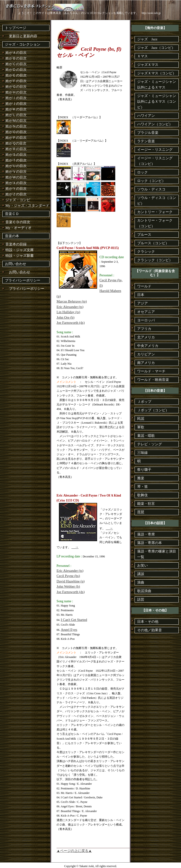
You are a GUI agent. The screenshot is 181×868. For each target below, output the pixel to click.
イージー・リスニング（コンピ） (155, 161)
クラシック (146, 252)
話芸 (141, 599)
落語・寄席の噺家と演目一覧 (157, 554)
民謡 (141, 419)
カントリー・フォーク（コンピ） (155, 223)
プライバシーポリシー (23, 280)
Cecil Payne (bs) (68, 576)
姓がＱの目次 (16, 143)
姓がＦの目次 (16, 81)
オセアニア (146, 312)
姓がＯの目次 (16, 132)
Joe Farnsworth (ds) (71, 323)
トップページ (16, 28)
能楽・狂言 (146, 504)
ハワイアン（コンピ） (155, 124)
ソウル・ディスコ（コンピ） (157, 201)
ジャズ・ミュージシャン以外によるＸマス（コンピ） (157, 101)
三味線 (142, 453)
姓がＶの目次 (16, 172)
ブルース (144, 235)
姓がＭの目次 (16, 121)
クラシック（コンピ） (155, 260)
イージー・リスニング (155, 150)
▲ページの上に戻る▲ (74, 851)
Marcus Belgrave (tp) (72, 301)
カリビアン (146, 354)
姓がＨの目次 (16, 92)
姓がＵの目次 (16, 166)
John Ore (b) (66, 317)
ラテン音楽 (146, 141)
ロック (142, 172)
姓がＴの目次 (16, 160)
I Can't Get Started (74, 620)
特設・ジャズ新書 (20, 256)
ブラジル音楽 (148, 133)
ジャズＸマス (148, 65)
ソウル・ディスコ (151, 189)
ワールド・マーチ (151, 371)
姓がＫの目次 (16, 109)
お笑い (142, 565)
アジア (142, 303)
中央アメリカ (148, 346)
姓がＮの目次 (16, 126)
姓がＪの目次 (16, 104)
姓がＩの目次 (16, 98)
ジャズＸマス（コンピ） (157, 73)
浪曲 (141, 582)
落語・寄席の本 (150, 543)
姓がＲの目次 (16, 149)
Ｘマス (142, 56)
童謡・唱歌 (146, 436)
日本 (141, 295)
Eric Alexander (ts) (70, 307)
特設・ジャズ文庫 (20, 250)
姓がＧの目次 (16, 87)
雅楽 (141, 478)
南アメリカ (146, 363)
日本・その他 (148, 622)
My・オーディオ (19, 228)
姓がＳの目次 (16, 155)
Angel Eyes (69, 630)
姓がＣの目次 (16, 64)
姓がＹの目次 (16, 189)
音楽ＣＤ (12, 214)
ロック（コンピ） (151, 181)
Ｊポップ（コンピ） (153, 410)
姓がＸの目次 (16, 183)
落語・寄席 (146, 534)
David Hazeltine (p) (71, 581)
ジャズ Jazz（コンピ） (156, 48)
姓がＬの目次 (16, 115)
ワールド (144, 286)
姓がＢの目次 (16, 58)
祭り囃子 (144, 470)
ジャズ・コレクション (23, 44)
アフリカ (144, 329)
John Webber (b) (68, 586)
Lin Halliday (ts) (68, 312)
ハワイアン (146, 116)
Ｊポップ (144, 402)
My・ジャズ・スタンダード (27, 206)
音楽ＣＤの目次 (18, 222)
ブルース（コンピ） (153, 243)
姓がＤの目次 (16, 70)
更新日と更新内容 (21, 36)
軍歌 (141, 427)
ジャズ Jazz (147, 39)
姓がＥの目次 (16, 75)
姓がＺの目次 (16, 194)
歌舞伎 (142, 495)
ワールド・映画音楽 (153, 380)
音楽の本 (12, 236)
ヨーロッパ (146, 320)
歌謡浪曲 (144, 591)
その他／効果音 (150, 630)
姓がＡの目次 (16, 53)
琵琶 (141, 512)
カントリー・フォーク (155, 212)
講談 (141, 574)
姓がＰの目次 (16, 138)
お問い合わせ (16, 264)
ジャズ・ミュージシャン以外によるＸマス (157, 84)
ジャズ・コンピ (18, 200)
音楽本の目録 (16, 244)
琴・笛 (142, 487)
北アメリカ (146, 337)
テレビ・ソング (150, 444)
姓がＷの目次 (16, 177)
